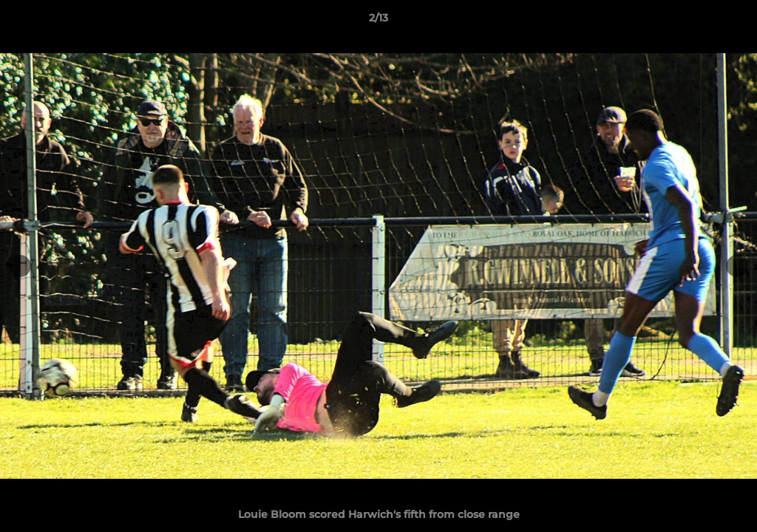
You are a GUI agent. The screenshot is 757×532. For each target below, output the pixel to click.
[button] (730, 21)
